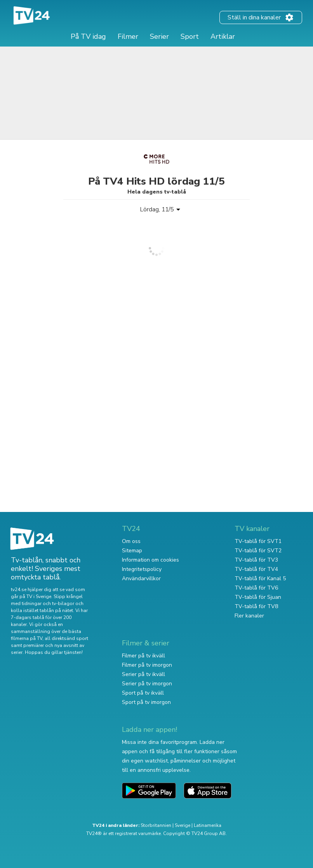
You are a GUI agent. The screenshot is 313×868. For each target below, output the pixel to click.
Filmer (128, 36)
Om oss (131, 541)
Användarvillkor (141, 578)
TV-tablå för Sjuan (258, 597)
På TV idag (88, 36)
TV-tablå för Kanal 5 (260, 578)
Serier (159, 36)
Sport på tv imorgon (146, 702)
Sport (190, 36)
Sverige (183, 825)
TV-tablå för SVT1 (258, 541)
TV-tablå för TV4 (256, 569)
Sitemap (132, 551)
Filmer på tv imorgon (147, 665)
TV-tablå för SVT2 (258, 551)
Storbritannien (156, 825)
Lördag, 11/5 (157, 209)
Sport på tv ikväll (143, 693)
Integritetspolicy (142, 569)
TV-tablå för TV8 (256, 606)
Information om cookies (150, 560)
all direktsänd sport (66, 638)
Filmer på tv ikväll (143, 656)
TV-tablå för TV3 (256, 560)
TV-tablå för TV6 (256, 588)
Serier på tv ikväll (143, 674)
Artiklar (223, 36)
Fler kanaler (249, 616)
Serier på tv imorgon (147, 684)
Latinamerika (208, 825)
